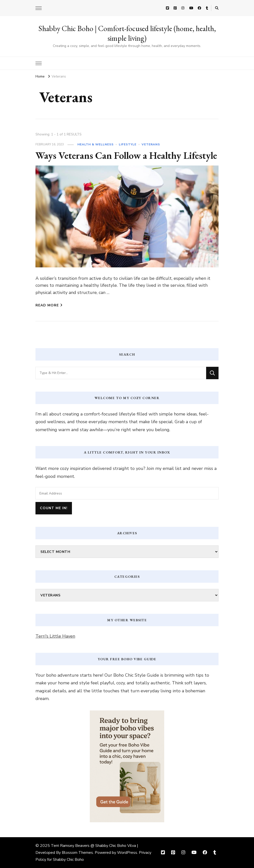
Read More (49, 305)
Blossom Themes (77, 853)
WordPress (127, 853)
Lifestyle (128, 144)
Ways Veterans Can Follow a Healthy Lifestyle (127, 155)
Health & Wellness (95, 144)
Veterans (151, 144)
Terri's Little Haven (55, 636)
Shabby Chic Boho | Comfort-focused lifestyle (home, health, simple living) (127, 33)
